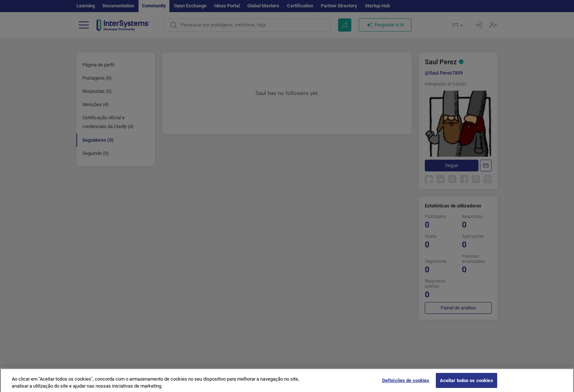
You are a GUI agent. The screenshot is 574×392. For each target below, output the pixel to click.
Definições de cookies (406, 384)
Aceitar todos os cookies (467, 384)
